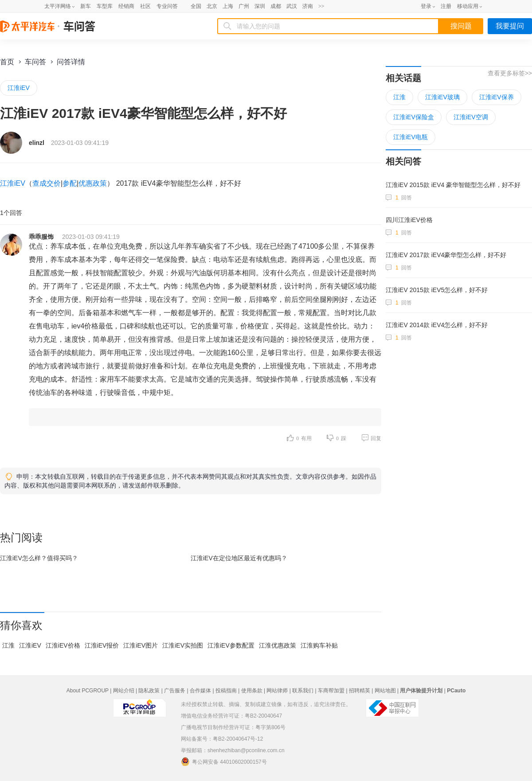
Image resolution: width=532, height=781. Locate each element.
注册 (446, 6)
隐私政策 (149, 691)
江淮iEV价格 (63, 645)
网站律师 (277, 691)
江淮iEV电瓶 (411, 137)
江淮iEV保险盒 (414, 117)
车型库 (105, 6)
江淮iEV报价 (102, 645)
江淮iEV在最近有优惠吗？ (239, 558)
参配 (70, 183)
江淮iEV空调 (471, 117)
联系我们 (303, 691)
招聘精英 (360, 691)
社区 (145, 6)
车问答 (35, 62)
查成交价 (47, 183)
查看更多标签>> (510, 73)
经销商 (126, 6)
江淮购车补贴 (319, 645)
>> (321, 6)
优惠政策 (93, 183)
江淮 (8, 645)
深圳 (260, 6)
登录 (426, 6)
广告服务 (175, 691)
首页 (7, 62)
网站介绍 (124, 691)
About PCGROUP (88, 691)
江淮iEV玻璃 (442, 97)
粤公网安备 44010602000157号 (224, 761)
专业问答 (167, 6)
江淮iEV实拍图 (183, 645)
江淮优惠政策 (278, 645)
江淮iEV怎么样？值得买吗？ (39, 558)
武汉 (292, 6)
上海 (228, 6)
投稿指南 (226, 691)
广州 (244, 6)
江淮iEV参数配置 (231, 645)
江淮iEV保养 (497, 97)
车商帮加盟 (331, 691)
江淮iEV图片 (141, 645)
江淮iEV (19, 88)
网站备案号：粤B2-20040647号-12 (222, 739)
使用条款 (252, 691)
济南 (308, 6)
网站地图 (385, 691)
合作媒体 (200, 691)
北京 (212, 6)
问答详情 (71, 62)
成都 (276, 6)
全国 (196, 6)
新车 (86, 6)
